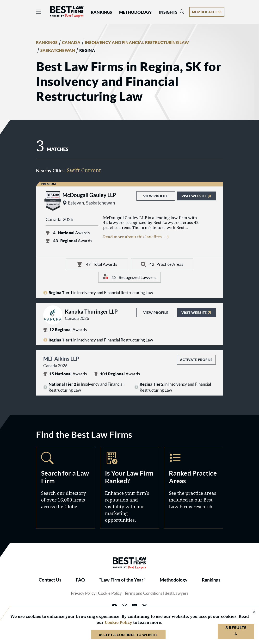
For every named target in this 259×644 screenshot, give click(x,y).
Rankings (211, 580)
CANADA (71, 43)
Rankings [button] (101, 12)
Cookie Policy (110, 593)
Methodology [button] (136, 12)
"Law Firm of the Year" (122, 580)
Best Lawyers (176, 593)
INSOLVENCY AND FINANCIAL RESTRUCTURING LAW (137, 43)
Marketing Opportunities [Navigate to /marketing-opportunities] (129, 488)
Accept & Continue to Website (128, 635)
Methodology (174, 580)
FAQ (80, 580)
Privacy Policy (83, 593)
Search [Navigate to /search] (66, 488)
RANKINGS (47, 43)
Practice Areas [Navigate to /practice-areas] (193, 488)
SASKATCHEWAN (58, 50)
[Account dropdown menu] (207, 12)
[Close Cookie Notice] (251, 613)
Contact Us (50, 580)
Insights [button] (168, 12)
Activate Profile (196, 360)
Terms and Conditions (143, 593)
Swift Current (84, 170)
